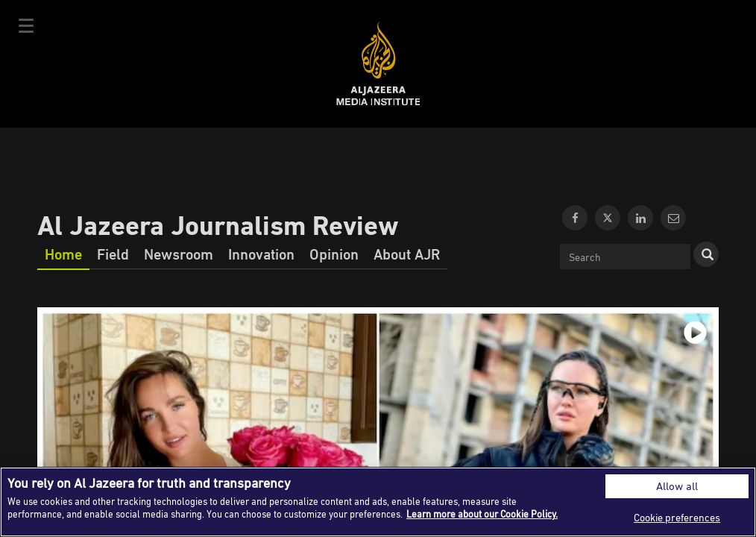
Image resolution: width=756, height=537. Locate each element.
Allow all (677, 486)
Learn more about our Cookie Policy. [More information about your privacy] (482, 514)
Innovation (261, 254)
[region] (378, 502)
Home (63, 254)
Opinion (334, 254)
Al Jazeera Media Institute (378, 64)
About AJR (407, 254)
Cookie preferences (677, 517)
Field (113, 254)
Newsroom (179, 254)
